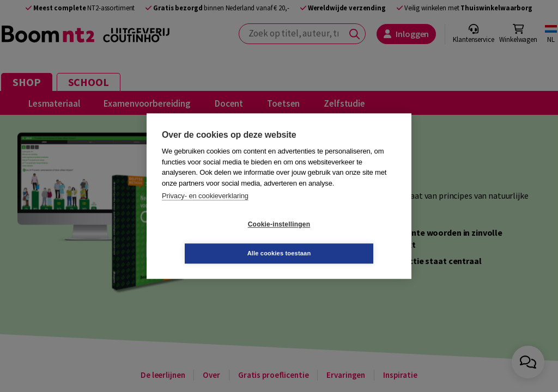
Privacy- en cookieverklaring (205, 210)
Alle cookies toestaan (344, 238)
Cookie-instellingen (214, 239)
